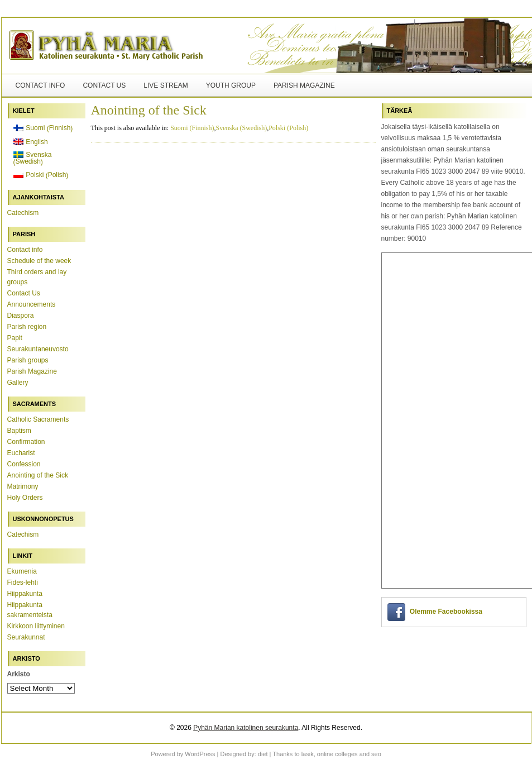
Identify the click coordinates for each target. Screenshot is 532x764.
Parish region (27, 327)
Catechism (23, 213)
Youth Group (231, 85)
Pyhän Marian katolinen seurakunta (246, 728)
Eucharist (21, 453)
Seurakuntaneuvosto (38, 349)
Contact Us (104, 85)
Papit (15, 338)
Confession (24, 464)
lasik (308, 754)
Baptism (19, 431)
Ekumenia (22, 571)
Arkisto (19, 674)
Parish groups (28, 360)
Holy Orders (25, 498)
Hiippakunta (25, 594)
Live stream (166, 85)
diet (263, 754)
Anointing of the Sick (38, 475)
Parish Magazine (304, 85)
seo (376, 754)
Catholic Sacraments (38, 419)
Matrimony (23, 486)
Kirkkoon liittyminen (36, 626)
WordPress (200, 754)
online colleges (337, 754)
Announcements (32, 304)
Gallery (18, 383)
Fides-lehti (23, 582)
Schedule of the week (39, 261)
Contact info (40, 85)
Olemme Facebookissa (446, 612)
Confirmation (26, 442)
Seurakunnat (26, 637)
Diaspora (21, 316)
